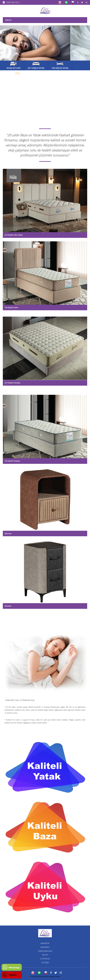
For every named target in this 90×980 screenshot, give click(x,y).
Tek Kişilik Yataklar (12, 461)
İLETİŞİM (45, 963)
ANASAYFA (45, 943)
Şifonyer (8, 533)
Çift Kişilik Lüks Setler (14, 235)
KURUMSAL (45, 947)
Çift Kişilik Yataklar (12, 383)
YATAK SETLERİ (13, 66)
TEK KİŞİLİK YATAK (60, 66)
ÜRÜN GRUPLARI (45, 951)
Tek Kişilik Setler (11, 307)
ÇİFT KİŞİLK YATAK (36, 66)
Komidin (8, 606)
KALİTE (45, 955)
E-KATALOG (45, 959)
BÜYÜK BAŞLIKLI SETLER (17, 75)
